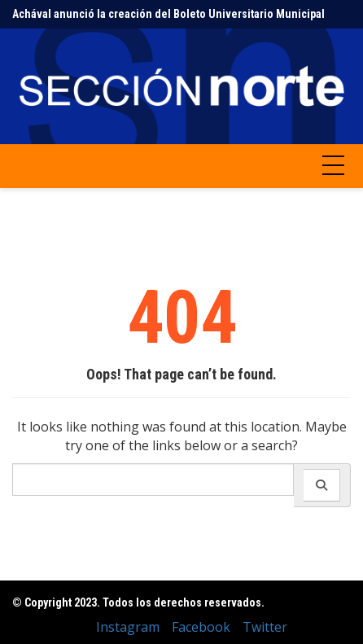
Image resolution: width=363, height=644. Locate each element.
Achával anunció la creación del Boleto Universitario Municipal (168, 14)
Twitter (265, 627)
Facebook (201, 627)
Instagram (128, 627)
